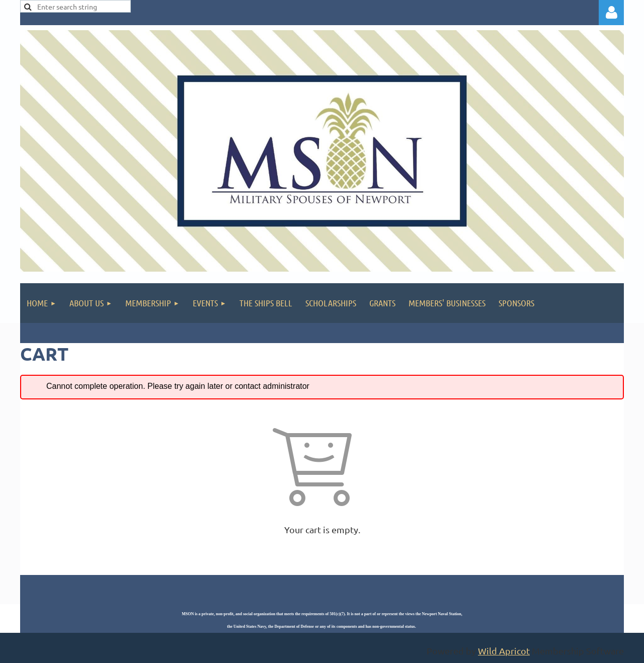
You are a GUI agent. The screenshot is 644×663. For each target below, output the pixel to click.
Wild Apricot (504, 651)
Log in (611, 13)
